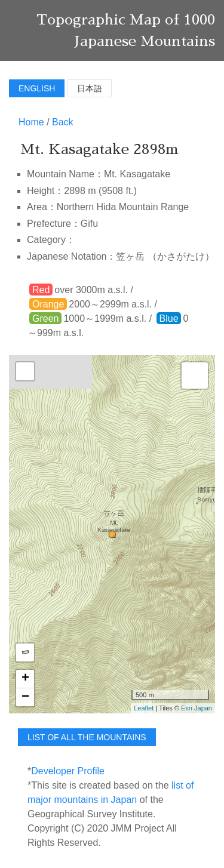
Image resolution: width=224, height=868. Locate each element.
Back (63, 122)
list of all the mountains (87, 737)
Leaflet (144, 708)
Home (31, 122)
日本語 (90, 88)
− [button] (25, 697)
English (37, 88)
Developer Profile (68, 771)
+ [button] (25, 679)
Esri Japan (197, 708)
